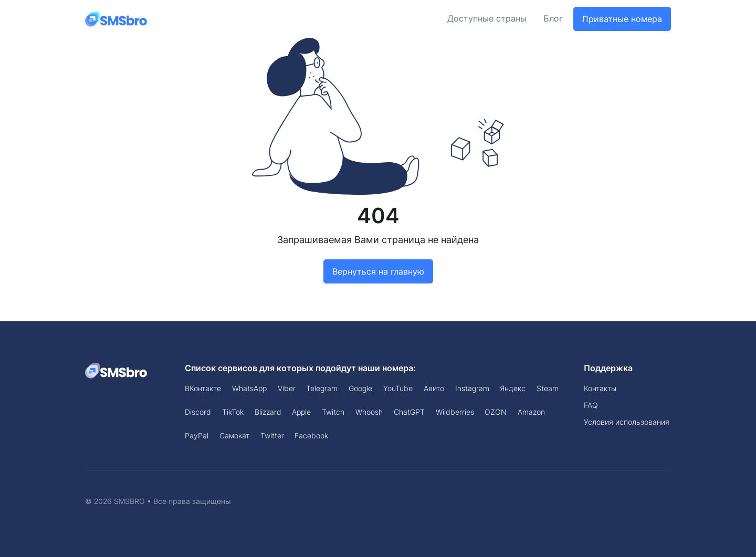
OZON (496, 412)
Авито (434, 388)
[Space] (117, 370)
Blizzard (268, 412)
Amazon (531, 412)
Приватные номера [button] (622, 19)
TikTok (233, 412)
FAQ (591, 405)
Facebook (311, 435)
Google (360, 388)
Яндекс (513, 388)
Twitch (333, 412)
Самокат (234, 435)
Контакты (600, 388)
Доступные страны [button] (487, 19)
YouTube (398, 388)
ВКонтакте (203, 388)
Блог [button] (553, 19)
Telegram (322, 388)
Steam (548, 388)
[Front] (117, 19)
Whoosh (369, 412)
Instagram (472, 388)
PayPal (197, 435)
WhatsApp (249, 388)
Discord (198, 412)
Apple (301, 412)
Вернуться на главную (378, 271)
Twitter (272, 435)
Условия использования (627, 422)
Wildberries (455, 412)
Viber (287, 388)
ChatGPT (409, 412)
